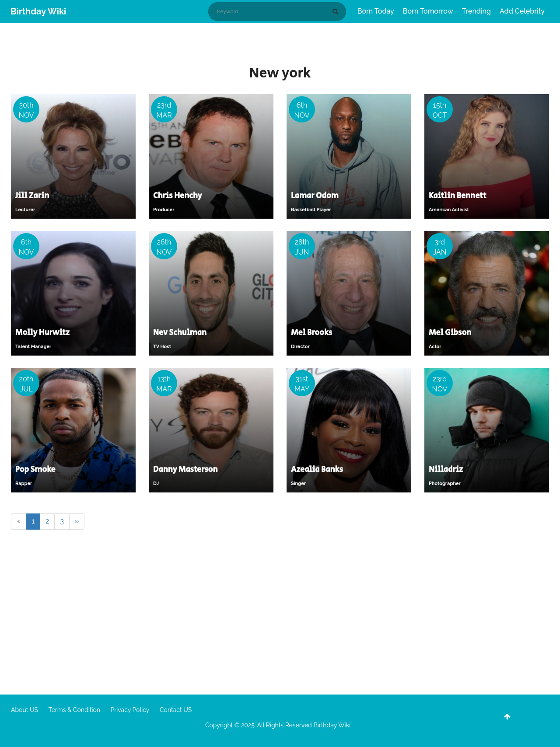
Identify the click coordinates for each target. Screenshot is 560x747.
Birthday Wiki (38, 11)
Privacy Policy (130, 710)
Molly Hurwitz (42, 333)
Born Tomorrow (428, 11)
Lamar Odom (315, 196)
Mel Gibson (450, 333)
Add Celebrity (522, 11)
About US (24, 710)
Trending (476, 11)
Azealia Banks (317, 470)
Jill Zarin (32, 196)
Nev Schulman (180, 333)
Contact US (176, 710)
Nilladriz (446, 470)
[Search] (337, 11)
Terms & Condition (74, 710)
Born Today (376, 11)
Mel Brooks (311, 333)
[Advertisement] (280, 616)
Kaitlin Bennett (458, 196)
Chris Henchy (178, 196)
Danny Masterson (185, 470)
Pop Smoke (35, 470)
